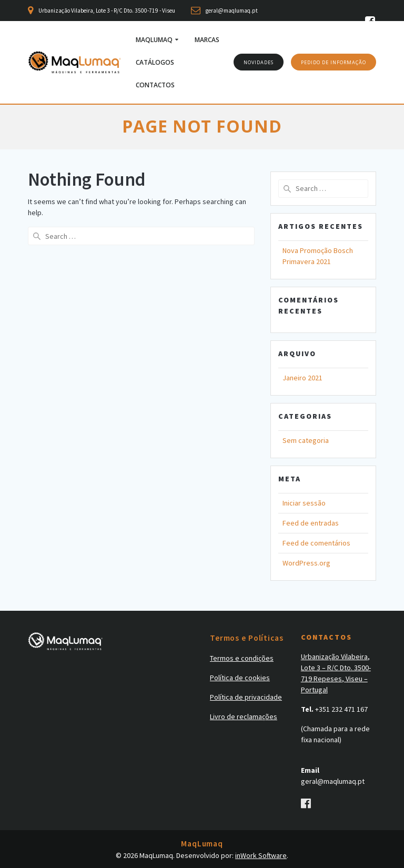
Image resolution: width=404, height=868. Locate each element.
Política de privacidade (246, 697)
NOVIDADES (259, 62)
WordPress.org (306, 563)
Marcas (207, 40)
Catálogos (155, 62)
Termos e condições (242, 658)
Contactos (155, 85)
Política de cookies (240, 678)
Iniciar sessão (304, 503)
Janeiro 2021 (302, 378)
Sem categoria (306, 440)
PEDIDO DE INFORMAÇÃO (334, 62)
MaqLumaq (154, 40)
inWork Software (261, 855)
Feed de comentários (316, 543)
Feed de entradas (311, 523)
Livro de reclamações (244, 716)
